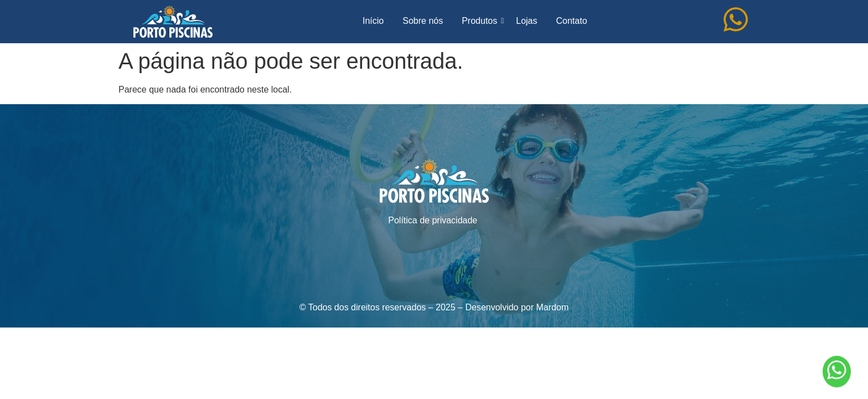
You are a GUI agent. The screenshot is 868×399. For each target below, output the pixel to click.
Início (373, 21)
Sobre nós (423, 21)
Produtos (481, 21)
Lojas (526, 21)
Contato (571, 21)
